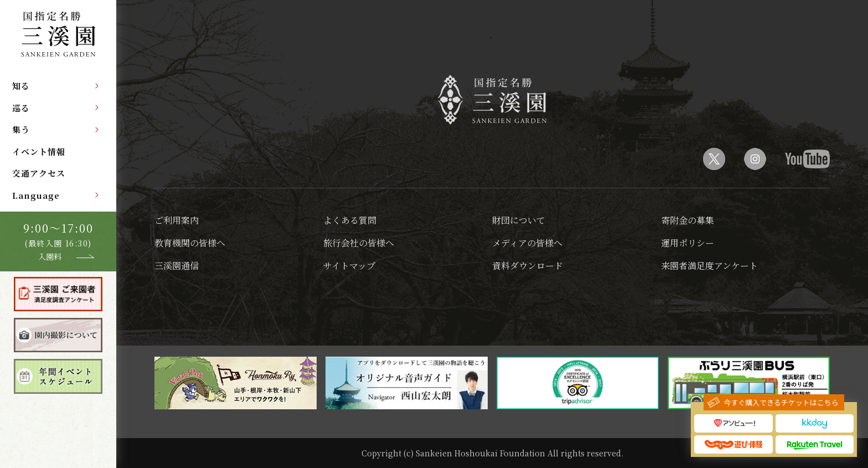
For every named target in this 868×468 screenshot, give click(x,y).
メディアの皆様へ (527, 243)
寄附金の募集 (688, 220)
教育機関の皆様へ (190, 243)
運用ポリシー (688, 243)
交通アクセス (39, 173)
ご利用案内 (177, 220)
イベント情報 (39, 151)
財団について (519, 220)
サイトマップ (349, 266)
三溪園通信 (177, 266)
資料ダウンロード (528, 266)
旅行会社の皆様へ (359, 243)
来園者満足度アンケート (709, 266)
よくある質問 (350, 220)
